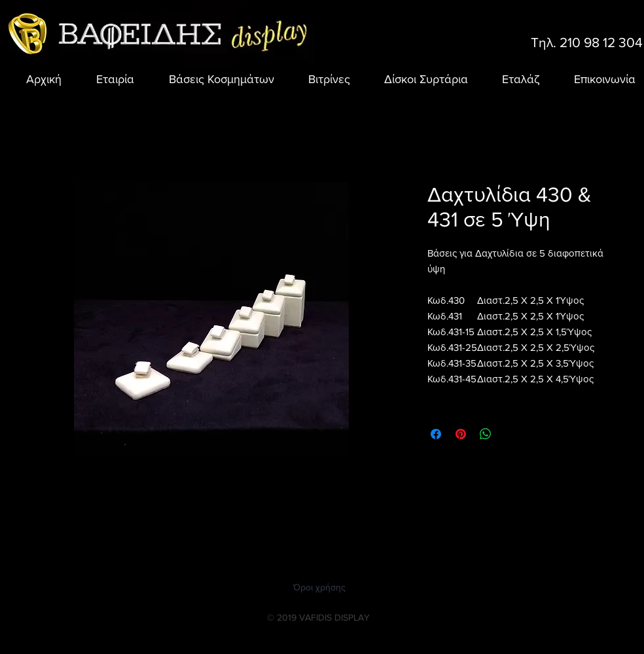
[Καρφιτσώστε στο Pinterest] (461, 434)
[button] (214, 79)
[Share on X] (510, 434)
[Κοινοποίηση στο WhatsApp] (486, 434)
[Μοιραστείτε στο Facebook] (436, 434)
